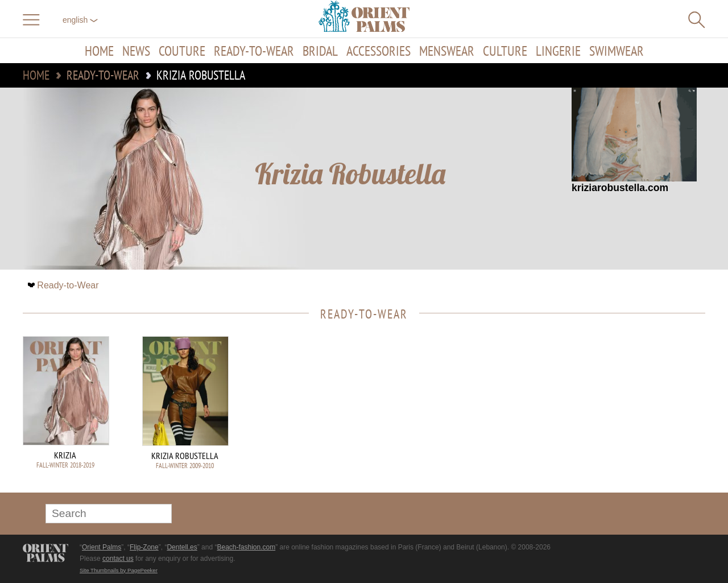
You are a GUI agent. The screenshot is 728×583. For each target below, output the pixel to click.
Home (99, 51)
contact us (118, 559)
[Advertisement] (626, 413)
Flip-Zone (144, 547)
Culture (505, 51)
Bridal (320, 51)
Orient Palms (102, 547)
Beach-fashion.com (246, 547)
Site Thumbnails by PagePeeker (119, 570)
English (80, 20)
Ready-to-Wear (254, 51)
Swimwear (617, 51)
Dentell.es (182, 547)
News (136, 51)
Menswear (447, 51)
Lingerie (558, 51)
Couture (182, 51)
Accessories (379, 51)
